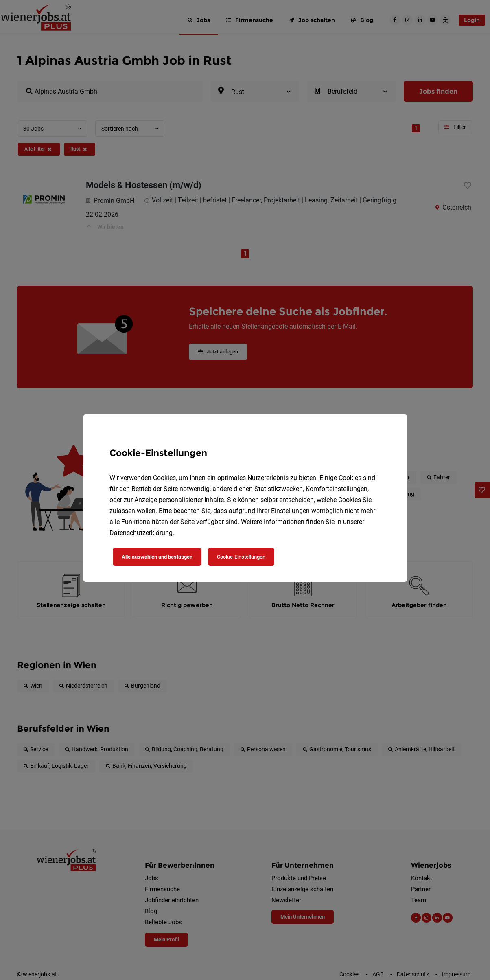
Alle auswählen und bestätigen (157, 557)
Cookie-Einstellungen (241, 557)
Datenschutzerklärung (141, 533)
